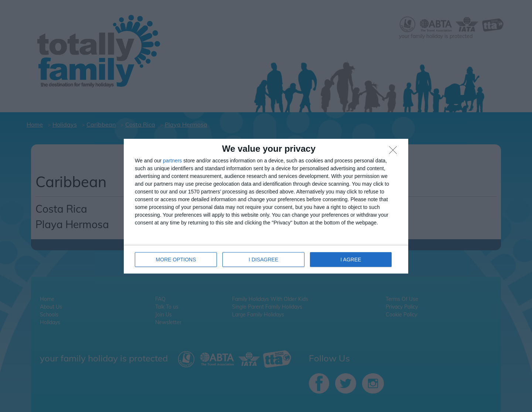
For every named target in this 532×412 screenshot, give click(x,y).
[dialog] (266, 206)
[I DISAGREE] (395, 152)
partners (172, 161)
